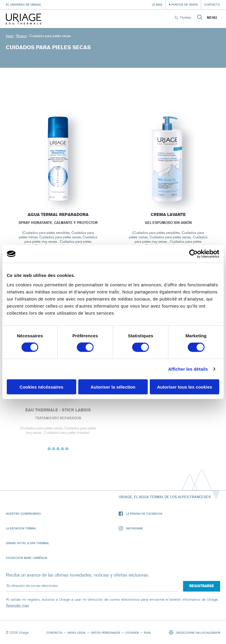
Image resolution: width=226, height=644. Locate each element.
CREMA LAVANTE (168, 215)
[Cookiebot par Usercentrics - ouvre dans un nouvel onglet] (193, 254)
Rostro (21, 36)
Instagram (131, 528)
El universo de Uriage (23, 4)
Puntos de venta (185, 4)
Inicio (10, 36)
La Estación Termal (21, 528)
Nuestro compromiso (23, 513)
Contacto (212, 4)
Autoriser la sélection (113, 387)
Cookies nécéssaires (41, 387)
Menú (212, 18)
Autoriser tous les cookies (185, 387)
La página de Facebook (141, 514)
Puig (147, 633)
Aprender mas (17, 605)
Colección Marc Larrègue (27, 558)
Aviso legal (77, 633)
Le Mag (157, 4)
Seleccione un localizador (195, 632)
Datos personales (106, 633)
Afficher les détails (188, 369)
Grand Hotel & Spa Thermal (28, 543)
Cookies (132, 633)
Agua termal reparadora (58, 215)
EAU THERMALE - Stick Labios (58, 412)
